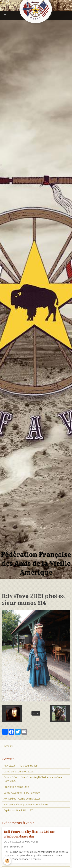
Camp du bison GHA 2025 (18, 771)
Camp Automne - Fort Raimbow (22, 793)
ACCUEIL (9, 746)
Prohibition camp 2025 (17, 787)
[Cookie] (7, 861)
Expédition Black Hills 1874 (19, 810)
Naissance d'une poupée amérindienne (26, 804)
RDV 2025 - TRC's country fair (21, 766)
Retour (36, 713)
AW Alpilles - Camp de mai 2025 (22, 799)
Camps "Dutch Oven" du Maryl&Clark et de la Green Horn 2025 (33, 779)
